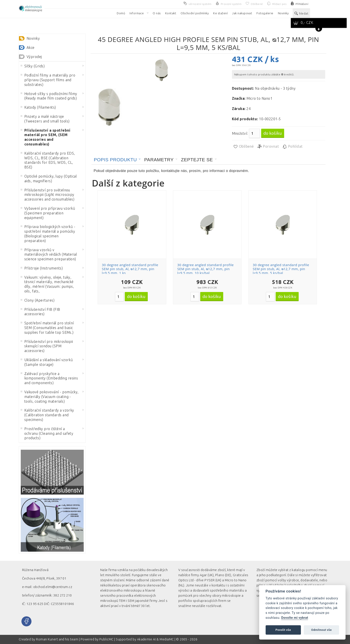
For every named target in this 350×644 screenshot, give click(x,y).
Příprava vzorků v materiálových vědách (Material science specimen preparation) (49, 255)
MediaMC (167, 639)
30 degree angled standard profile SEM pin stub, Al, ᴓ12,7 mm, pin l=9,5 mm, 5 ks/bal (281, 269)
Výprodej (34, 57)
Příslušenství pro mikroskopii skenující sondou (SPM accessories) (47, 346)
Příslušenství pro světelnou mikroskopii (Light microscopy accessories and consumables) (48, 195)
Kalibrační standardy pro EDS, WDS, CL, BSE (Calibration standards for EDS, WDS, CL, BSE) (48, 160)
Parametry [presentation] (159, 160)
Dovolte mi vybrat (295, 618)
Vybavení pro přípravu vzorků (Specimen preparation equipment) (48, 213)
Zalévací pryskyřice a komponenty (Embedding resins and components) (49, 378)
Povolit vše (283, 630)
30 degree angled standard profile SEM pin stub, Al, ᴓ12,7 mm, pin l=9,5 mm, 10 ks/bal (205, 269)
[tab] (117, 160)
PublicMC (106, 639)
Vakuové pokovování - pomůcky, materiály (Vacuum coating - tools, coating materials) (50, 397)
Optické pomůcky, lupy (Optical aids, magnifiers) (49, 179)
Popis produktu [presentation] (115, 160)
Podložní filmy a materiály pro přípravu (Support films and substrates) (48, 80)
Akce (31, 48)
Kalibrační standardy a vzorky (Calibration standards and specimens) (47, 415)
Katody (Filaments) (38, 107)
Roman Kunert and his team (57, 639)
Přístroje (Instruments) (42, 268)
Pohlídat (292, 147)
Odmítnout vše (321, 630)
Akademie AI (146, 639)
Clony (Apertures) (38, 300)
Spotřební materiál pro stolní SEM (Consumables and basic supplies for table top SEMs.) (47, 328)
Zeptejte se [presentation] (197, 160)
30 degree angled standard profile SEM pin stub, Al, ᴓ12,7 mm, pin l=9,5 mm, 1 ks (130, 269)
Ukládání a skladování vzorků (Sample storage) (47, 362)
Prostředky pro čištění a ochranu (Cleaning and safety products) (47, 433)
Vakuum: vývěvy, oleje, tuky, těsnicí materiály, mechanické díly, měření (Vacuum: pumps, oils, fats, (47, 284)
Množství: (240, 133)
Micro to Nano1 (259, 98)
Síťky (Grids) (33, 66)
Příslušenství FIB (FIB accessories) (41, 312)
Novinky (33, 38)
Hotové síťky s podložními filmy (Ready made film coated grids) (49, 96)
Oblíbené (243, 147)
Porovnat (268, 147)
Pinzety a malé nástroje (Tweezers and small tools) (45, 119)
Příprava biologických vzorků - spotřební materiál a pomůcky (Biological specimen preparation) (48, 234)
